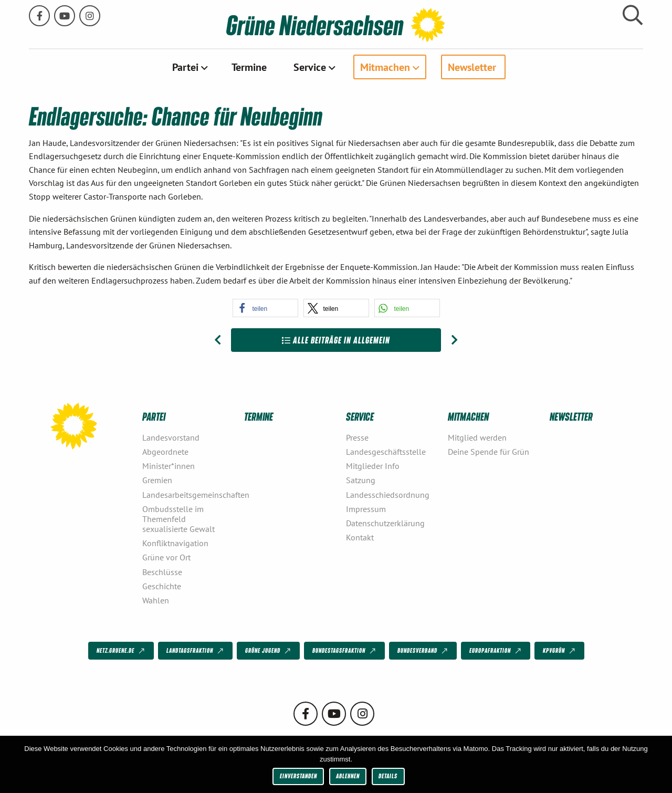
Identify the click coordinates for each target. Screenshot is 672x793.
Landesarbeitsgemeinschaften (189, 494)
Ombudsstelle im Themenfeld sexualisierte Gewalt (178, 518)
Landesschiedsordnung (388, 494)
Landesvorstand (171, 437)
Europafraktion (496, 651)
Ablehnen (348, 776)
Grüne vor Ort (166, 557)
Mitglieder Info (373, 466)
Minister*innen (169, 466)
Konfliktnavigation (175, 543)
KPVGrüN (560, 651)
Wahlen (156, 600)
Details (388, 776)
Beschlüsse (162, 571)
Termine (249, 67)
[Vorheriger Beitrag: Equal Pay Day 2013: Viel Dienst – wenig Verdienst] (218, 340)
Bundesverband (423, 651)
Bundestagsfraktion (345, 651)
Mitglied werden (477, 437)
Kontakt (360, 537)
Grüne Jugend (269, 651)
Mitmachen (385, 67)
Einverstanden (298, 776)
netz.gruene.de (122, 651)
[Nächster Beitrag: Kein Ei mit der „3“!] (454, 340)
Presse (357, 437)
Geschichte (162, 586)
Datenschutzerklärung (385, 523)
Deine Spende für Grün (489, 452)
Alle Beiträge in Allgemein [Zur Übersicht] (336, 340)
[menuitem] (189, 67)
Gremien (157, 480)
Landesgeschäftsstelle (386, 452)
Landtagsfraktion (196, 651)
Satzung (361, 480)
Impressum (366, 508)
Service (310, 67)
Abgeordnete (165, 452)
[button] (265, 307)
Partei (185, 67)
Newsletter (472, 67)
